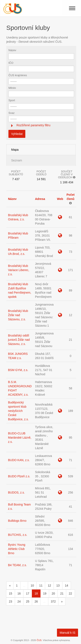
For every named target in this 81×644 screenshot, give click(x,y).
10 (32, 585)
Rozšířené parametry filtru (33, 125)
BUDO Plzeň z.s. (19, 476)
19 (45, 593)
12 (49, 585)
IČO (11, 63)
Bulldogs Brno (17, 521)
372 (53, 601)
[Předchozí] (10, 585)
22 (70, 593)
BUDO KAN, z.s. (19, 460)
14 (67, 585)
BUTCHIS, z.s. (18, 535)
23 (11, 601)
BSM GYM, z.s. (18, 370)
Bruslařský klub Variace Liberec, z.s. (19, 270)
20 (53, 593)
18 (36, 593)
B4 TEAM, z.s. (17, 565)
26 (36, 601)
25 (28, 601)
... (24, 585)
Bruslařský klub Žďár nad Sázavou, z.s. (18, 315)
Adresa (40, 199)
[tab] (41, 125)
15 (11, 593)
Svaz (11, 113)
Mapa (15, 150)
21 (62, 593)
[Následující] (62, 601)
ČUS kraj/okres (18, 75)
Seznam (17, 160)
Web (60, 199)
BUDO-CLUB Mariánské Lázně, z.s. (20, 438)
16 (19, 593)
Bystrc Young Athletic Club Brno (17, 549)
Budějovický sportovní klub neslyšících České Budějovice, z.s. (18, 411)
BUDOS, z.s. (16, 492)
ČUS (39, 640)
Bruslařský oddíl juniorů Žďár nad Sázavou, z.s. (19, 340)
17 (28, 593)
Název (12, 50)
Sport (12, 100)
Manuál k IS (67, 633)
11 (41, 585)
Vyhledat (17, 134)
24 (19, 601)
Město (12, 88)
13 (58, 585)
